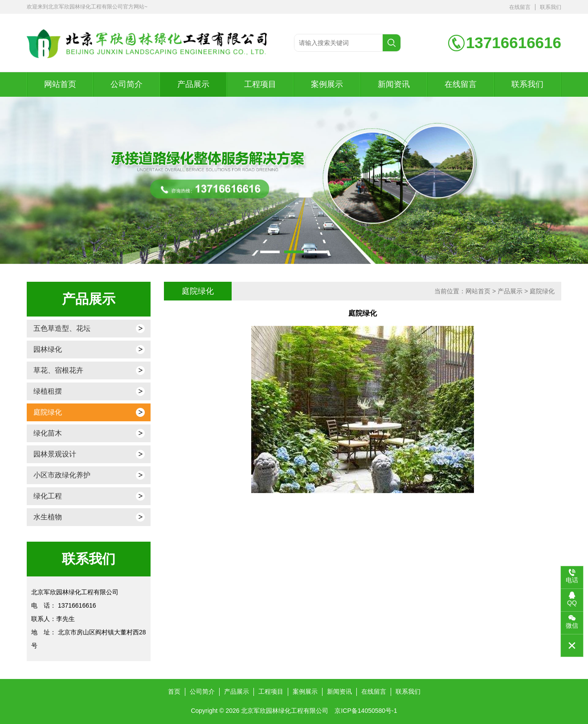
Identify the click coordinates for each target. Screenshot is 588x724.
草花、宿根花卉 (58, 370)
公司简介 (127, 84)
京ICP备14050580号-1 (366, 711)
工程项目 (260, 84)
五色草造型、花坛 (62, 328)
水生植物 (48, 517)
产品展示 (193, 84)
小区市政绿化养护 (62, 475)
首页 (174, 691)
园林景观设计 (55, 454)
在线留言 (520, 7)
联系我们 (551, 7)
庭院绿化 (48, 412)
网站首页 (60, 84)
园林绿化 (48, 349)
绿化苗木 (48, 433)
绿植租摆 (48, 391)
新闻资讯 (394, 84)
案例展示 (327, 84)
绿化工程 (48, 496)
